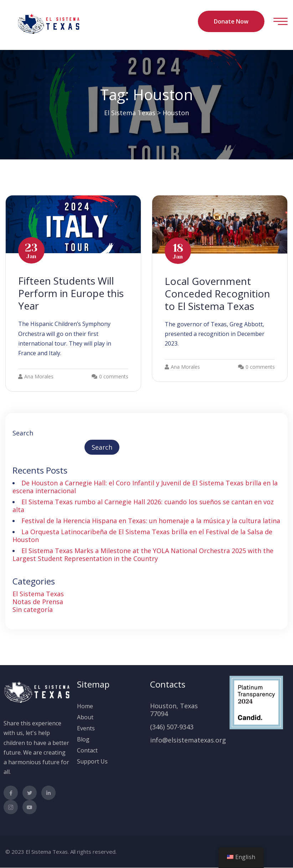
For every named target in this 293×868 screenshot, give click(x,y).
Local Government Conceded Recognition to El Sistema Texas (218, 293)
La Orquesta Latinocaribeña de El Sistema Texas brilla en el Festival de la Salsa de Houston (142, 536)
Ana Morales (36, 376)
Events (86, 728)
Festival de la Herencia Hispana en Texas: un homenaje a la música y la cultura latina (151, 521)
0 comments (114, 376)
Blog (83, 739)
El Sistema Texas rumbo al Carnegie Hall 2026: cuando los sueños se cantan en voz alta (143, 506)
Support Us (92, 761)
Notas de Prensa (38, 602)
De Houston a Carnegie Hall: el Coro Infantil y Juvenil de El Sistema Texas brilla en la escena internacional (145, 487)
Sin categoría (33, 609)
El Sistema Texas (38, 594)
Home (85, 706)
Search (23, 433)
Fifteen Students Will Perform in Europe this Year (71, 293)
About (85, 717)
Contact (87, 750)
